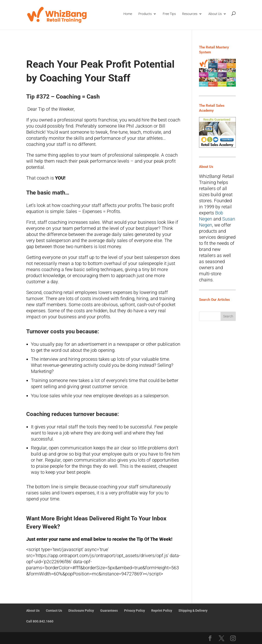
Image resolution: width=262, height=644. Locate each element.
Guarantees (109, 611)
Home (128, 14)
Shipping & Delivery (193, 611)
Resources (190, 14)
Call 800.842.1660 (40, 621)
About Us (215, 14)
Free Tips (169, 14)
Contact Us (54, 611)
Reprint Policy (162, 611)
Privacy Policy (135, 611)
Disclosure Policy (81, 611)
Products (145, 14)
